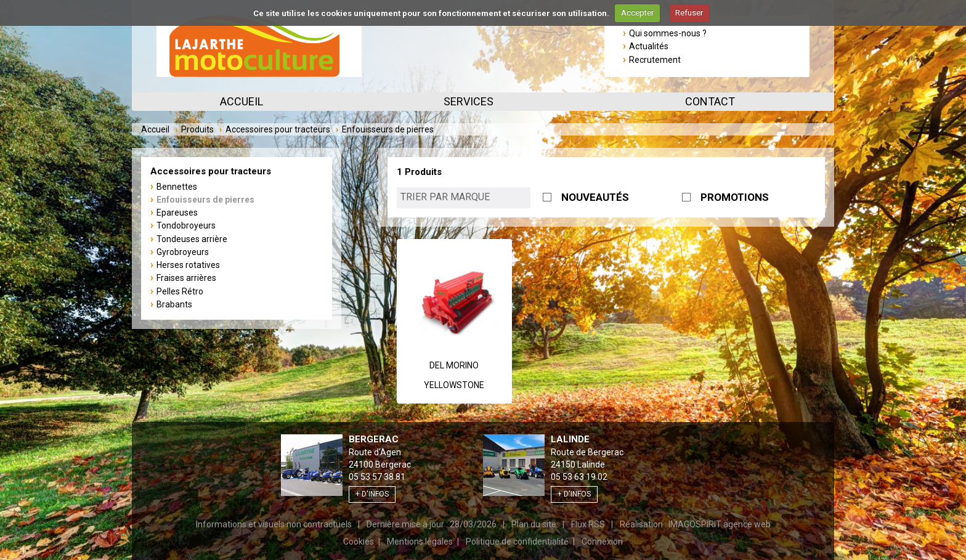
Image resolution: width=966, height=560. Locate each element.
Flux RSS (588, 524)
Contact (710, 101)
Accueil (241, 101)
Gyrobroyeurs (183, 252)
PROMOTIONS (735, 197)
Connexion (602, 542)
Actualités (649, 46)
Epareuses (177, 213)
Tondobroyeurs (186, 225)
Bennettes (177, 187)
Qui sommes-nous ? (668, 33)
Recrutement (655, 60)
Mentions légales (420, 542)
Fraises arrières (186, 278)
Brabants (174, 304)
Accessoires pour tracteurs (278, 129)
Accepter (637, 13)
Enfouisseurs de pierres (205, 200)
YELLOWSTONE (454, 385)
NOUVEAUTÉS (595, 197)
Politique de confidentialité (517, 542)
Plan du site (534, 524)
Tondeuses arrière (192, 239)
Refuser (689, 13)
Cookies (359, 542)
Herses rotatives (188, 265)
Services (469, 101)
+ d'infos (372, 494)
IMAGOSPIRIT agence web (720, 524)
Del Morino (454, 365)
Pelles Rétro (180, 291)
